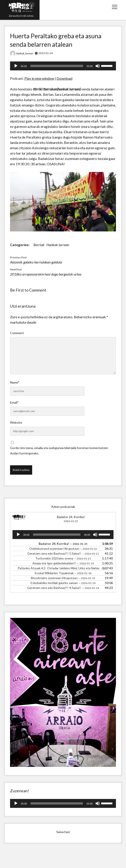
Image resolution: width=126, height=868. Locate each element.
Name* (15, 382)
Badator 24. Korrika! (71, 517)
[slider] (57, 66)
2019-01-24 (46, 53)
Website (16, 422)
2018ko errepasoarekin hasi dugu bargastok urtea (46, 274)
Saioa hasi (63, 832)
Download (64, 78)
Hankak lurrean (58, 245)
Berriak (39, 245)
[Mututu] (98, 66)
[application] (63, 66)
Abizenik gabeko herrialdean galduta (36, 262)
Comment (17, 333)
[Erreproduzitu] (16, 66)
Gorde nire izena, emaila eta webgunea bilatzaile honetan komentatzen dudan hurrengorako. (59, 450)
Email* (14, 402)
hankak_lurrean (25, 53)
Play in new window (39, 78)
